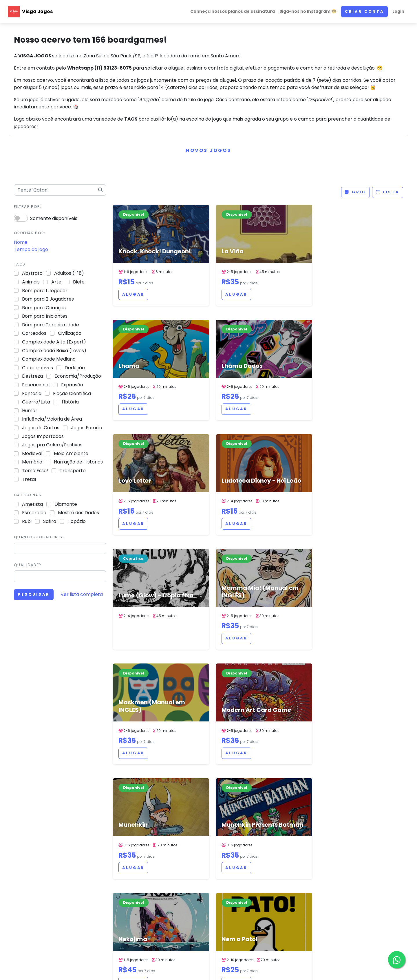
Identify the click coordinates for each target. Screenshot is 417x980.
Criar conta (364, 11)
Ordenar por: (30, 233)
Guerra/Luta (36, 402)
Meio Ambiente (71, 453)
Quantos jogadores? (39, 537)
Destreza (32, 376)
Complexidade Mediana (49, 359)
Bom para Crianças (44, 308)
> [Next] (298, 816)
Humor (30, 411)
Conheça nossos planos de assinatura (233, 11)
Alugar (133, 294)
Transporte (73, 471)
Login (398, 11)
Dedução (75, 368)
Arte (56, 282)
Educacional (36, 385)
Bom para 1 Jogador (45, 291)
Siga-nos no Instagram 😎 (308, 11)
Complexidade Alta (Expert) (54, 342)
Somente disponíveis (54, 218)
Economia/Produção (78, 376)
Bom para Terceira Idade (51, 325)
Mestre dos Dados (78, 513)
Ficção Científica (72, 393)
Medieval (32, 453)
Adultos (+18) (69, 273)
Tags (20, 264)
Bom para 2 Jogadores (48, 299)
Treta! (29, 479)
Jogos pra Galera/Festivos (52, 445)
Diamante (66, 504)
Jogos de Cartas (41, 428)
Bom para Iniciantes (45, 316)
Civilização (70, 333)
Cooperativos (38, 368)
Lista (388, 192)
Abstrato (32, 273)
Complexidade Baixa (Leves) (54, 351)
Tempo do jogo (31, 249)
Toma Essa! (35, 471)
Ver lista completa (82, 594)
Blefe (79, 282)
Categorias (28, 495)
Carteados (34, 333)
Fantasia (32, 393)
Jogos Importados (43, 436)
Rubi (27, 521)
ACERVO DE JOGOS (257, 970)
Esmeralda (34, 513)
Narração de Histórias (78, 462)
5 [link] (258, 816)
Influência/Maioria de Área (52, 419)
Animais (31, 282)
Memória (32, 462)
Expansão (72, 385)
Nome (21, 242)
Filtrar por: (28, 207)
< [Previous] (219, 816)
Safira (50, 521)
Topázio (77, 521)
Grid (355, 192)
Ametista (32, 504)
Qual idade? (28, 565)
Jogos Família (87, 428)
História (70, 402)
